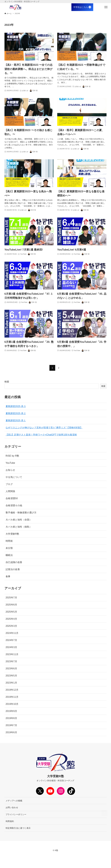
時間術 (9, 541)
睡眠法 (9, 555)
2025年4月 (11, 619)
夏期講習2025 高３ (16, 406)
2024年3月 (11, 647)
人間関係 (10, 491)
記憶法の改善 (13, 569)
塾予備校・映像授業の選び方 (21, 513)
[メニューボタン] (106, 7)
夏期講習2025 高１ (16, 420)
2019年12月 (12, 690)
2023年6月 (11, 669)
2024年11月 (12, 633)
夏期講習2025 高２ (16, 413)
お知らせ (10, 470)
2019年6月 (11, 732)
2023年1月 (11, 683)
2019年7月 (11, 725)
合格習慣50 (12, 498)
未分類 (9, 548)
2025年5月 (11, 612)
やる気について (14, 477)
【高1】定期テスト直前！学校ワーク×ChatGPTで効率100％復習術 (41, 435)
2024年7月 (11, 640)
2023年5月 (11, 676)
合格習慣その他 (14, 505)
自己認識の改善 (14, 562)
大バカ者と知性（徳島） (19, 527)
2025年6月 (11, 605)
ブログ (9, 484)
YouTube (10, 463)
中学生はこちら (82, 7)
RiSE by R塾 (12, 456)
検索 (7, 382)
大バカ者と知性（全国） (19, 520)
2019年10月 (12, 704)
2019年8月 (11, 718)
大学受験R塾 (12, 534)
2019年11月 (12, 697)
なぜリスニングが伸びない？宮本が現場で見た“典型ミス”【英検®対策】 (44, 428)
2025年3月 (11, 626)
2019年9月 (11, 711)
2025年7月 (11, 598)
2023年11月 (12, 654)
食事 (8, 576)
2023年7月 (11, 661)
